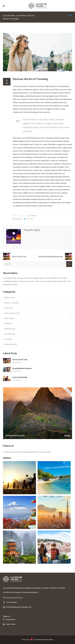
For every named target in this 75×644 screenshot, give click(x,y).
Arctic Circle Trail (19, 256)
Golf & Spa (8, 318)
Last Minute (21, 15)
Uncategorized (9, 344)
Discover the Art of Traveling (30, 79)
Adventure (8, 298)
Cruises (7, 308)
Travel (6, 339)
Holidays (7, 323)
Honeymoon (8, 329)
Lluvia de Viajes (9, 15)
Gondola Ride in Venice (22, 368)
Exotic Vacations (10, 313)
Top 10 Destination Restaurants (51, 256)
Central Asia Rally (20, 377)
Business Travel (10, 303)
